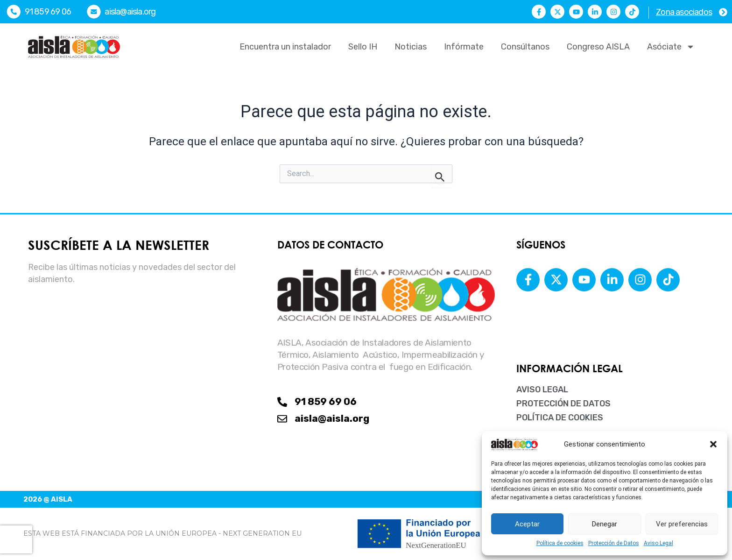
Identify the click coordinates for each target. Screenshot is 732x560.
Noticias (411, 47)
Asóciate (671, 47)
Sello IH (363, 47)
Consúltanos (525, 47)
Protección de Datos (614, 543)
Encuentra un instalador (285, 47)
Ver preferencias (682, 524)
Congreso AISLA (598, 47)
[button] (713, 444)
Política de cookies (560, 543)
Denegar (605, 524)
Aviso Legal (658, 543)
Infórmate (464, 47)
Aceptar (527, 524)
